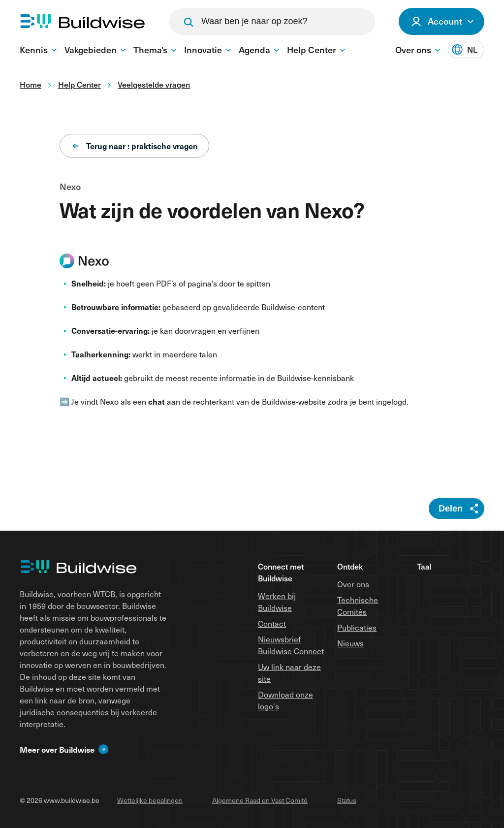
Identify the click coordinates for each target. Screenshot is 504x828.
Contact (272, 623)
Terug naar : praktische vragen (135, 146)
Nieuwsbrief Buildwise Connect (291, 645)
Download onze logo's (285, 700)
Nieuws (350, 643)
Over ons (353, 584)
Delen (451, 509)
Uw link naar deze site (289, 672)
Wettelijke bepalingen (150, 800)
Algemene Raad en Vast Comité (260, 800)
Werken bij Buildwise (277, 602)
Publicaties (357, 627)
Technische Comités (358, 605)
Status (347, 800)
